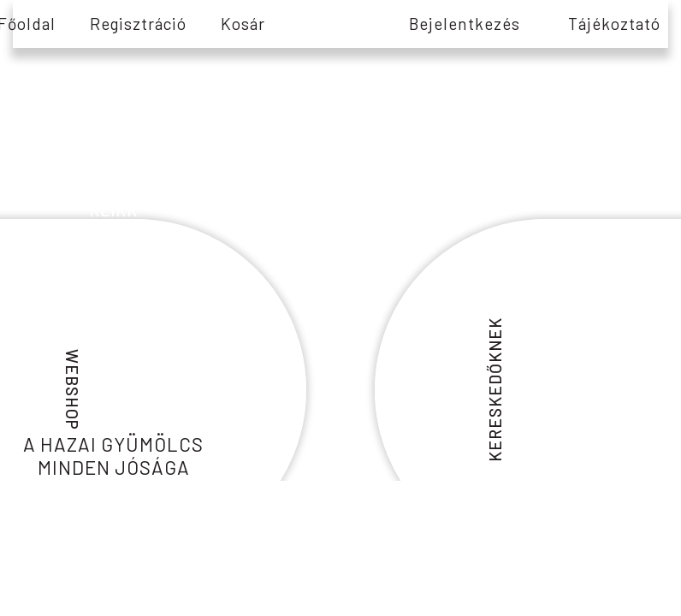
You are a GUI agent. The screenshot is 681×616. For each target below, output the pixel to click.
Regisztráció (138, 24)
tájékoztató (614, 24)
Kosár (243, 24)
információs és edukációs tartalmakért (114, 173)
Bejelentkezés (465, 24)
